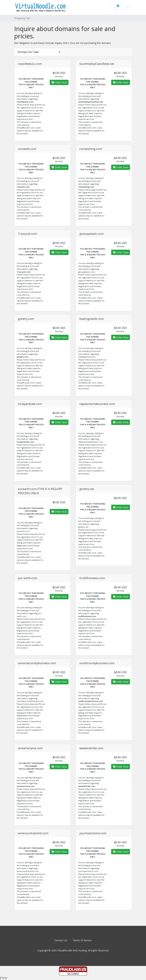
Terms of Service (82, 940)
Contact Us (61, 940)
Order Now (59, 82)
